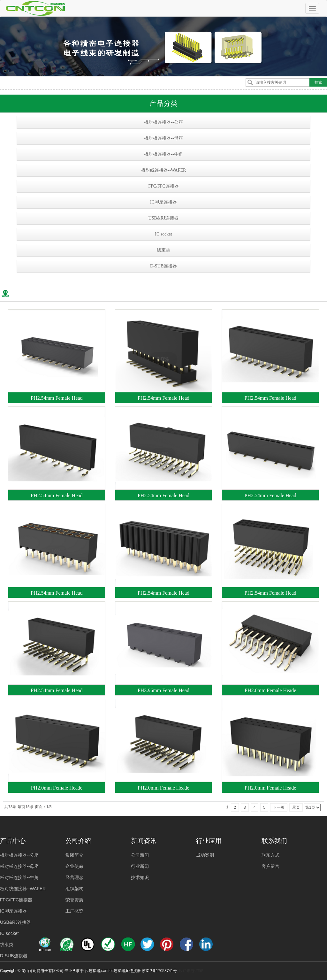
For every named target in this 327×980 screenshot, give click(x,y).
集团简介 (74, 855)
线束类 (163, 250)
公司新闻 (140, 855)
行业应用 (209, 841)
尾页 (296, 807)
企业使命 (74, 866)
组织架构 (74, 889)
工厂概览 (74, 911)
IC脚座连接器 (163, 202)
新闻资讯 (144, 841)
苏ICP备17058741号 (159, 971)
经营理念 (74, 877)
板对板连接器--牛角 (163, 154)
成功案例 (205, 855)
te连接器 (133, 971)
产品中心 (13, 841)
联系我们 (274, 841)
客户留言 (270, 866)
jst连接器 (93, 971)
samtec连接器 (113, 971)
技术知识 (140, 877)
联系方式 (270, 855)
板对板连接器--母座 (163, 138)
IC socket (163, 234)
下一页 (279, 807)
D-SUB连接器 (163, 266)
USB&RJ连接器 (164, 218)
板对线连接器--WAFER (164, 170)
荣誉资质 (74, 900)
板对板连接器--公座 (163, 122)
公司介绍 (78, 841)
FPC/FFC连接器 (163, 186)
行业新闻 (140, 866)
